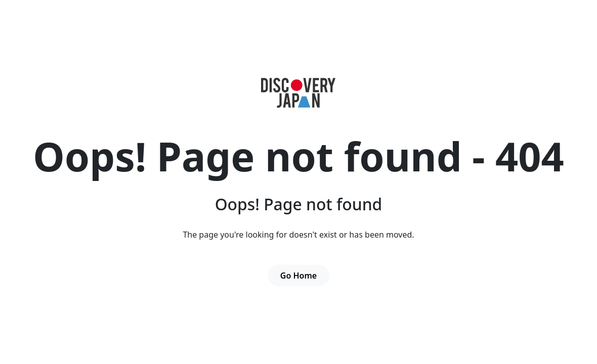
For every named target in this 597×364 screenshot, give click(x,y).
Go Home (298, 276)
